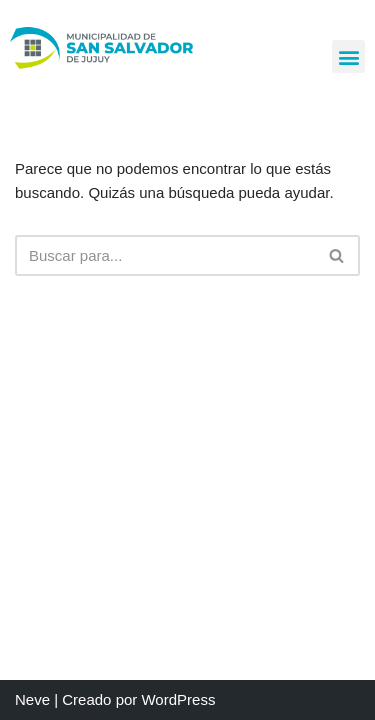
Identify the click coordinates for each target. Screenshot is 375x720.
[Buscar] (165, 255)
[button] (348, 56)
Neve (32, 699)
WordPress (178, 699)
